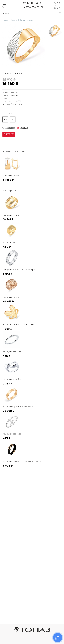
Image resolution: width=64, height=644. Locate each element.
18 (13, 119)
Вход (59, 3)
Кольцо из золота (27, 20)
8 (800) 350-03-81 (34, 7)
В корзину (9, 134)
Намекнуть (24, 128)
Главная (5, 20)
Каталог (14, 20)
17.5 (5, 119)
